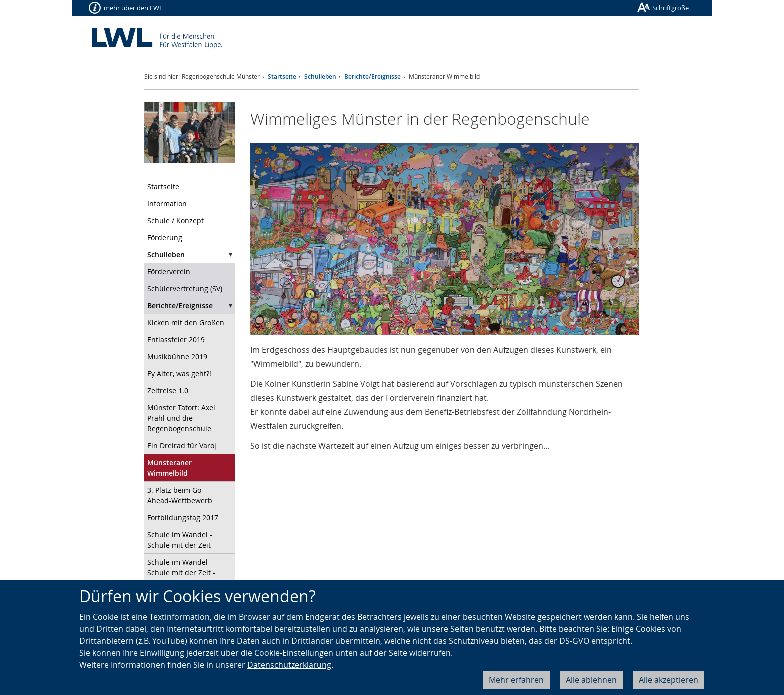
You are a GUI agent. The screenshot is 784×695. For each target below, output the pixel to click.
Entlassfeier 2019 (176, 340)
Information (167, 204)
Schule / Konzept (176, 221)
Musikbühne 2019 (177, 357)
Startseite (282, 77)
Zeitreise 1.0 (168, 391)
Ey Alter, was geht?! (179, 374)
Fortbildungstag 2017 (183, 518)
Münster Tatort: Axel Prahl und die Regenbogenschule (181, 418)
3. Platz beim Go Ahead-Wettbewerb (180, 495)
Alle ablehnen (591, 680)
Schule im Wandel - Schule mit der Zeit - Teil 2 (181, 573)
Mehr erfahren (516, 680)
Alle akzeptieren (669, 680)
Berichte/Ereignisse (373, 77)
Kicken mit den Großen (186, 323)
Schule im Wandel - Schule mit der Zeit (180, 540)
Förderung (165, 238)
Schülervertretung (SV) (185, 289)
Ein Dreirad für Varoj (182, 446)
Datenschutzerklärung (289, 665)
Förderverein (169, 272)
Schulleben (320, 77)
